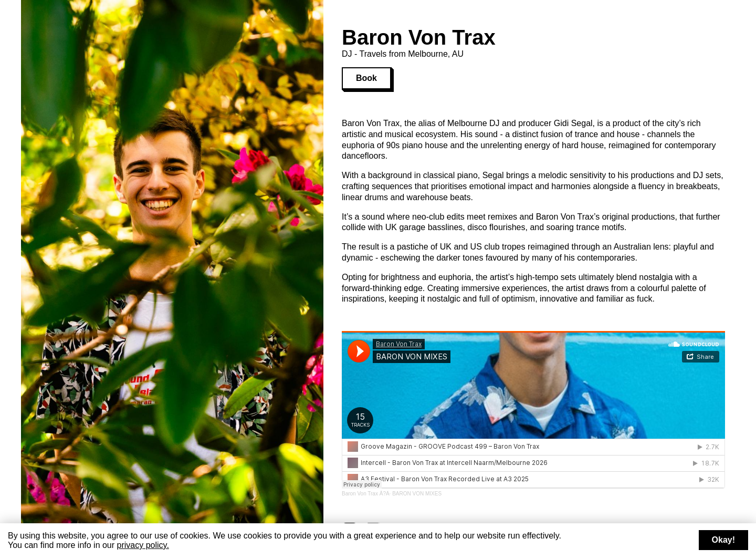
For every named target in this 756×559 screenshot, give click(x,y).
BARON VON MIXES (417, 494)
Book (366, 78)
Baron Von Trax (360, 494)
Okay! (723, 540)
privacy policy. (143, 545)
